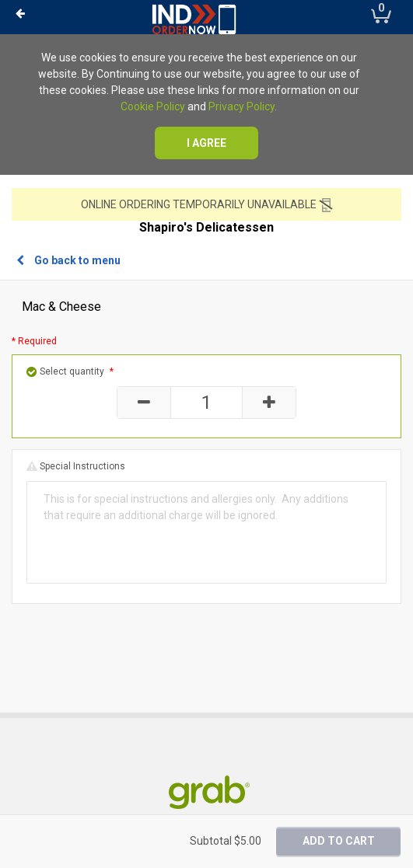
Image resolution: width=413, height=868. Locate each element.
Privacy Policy (241, 106)
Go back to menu (68, 260)
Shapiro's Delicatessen (206, 228)
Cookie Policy (153, 106)
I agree (206, 143)
